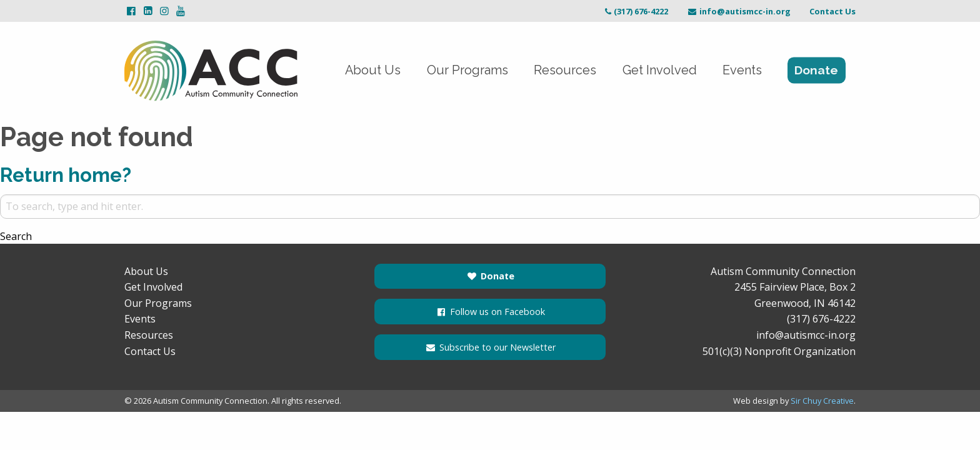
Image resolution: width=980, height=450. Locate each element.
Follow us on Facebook (490, 312)
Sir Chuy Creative (822, 401)
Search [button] (16, 236)
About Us (365, 71)
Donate (816, 71)
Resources (561, 71)
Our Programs (461, 71)
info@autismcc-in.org (739, 11)
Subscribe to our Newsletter (490, 347)
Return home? (68, 175)
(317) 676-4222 (635, 11)
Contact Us (832, 11)
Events (741, 71)
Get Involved (657, 71)
